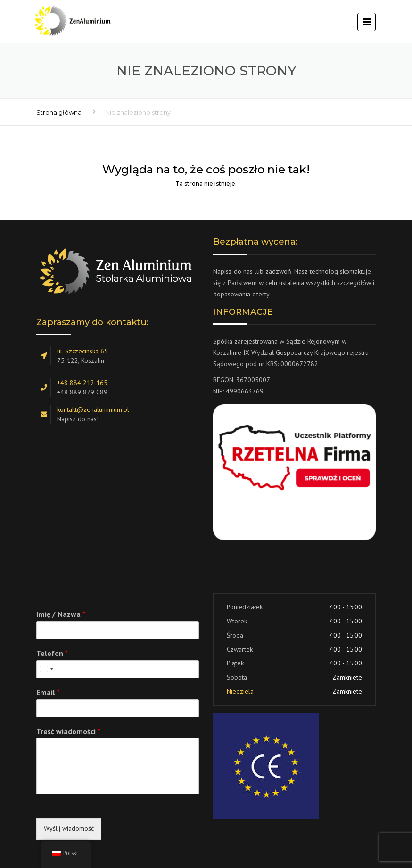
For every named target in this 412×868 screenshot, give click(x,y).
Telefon (52, 653)
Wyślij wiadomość (69, 828)
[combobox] (46, 669)
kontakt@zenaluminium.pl (93, 409)
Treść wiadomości (68, 731)
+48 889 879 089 (82, 392)
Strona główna (59, 112)
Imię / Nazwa (61, 614)
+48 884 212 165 (82, 383)
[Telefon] (118, 669)
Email (48, 692)
